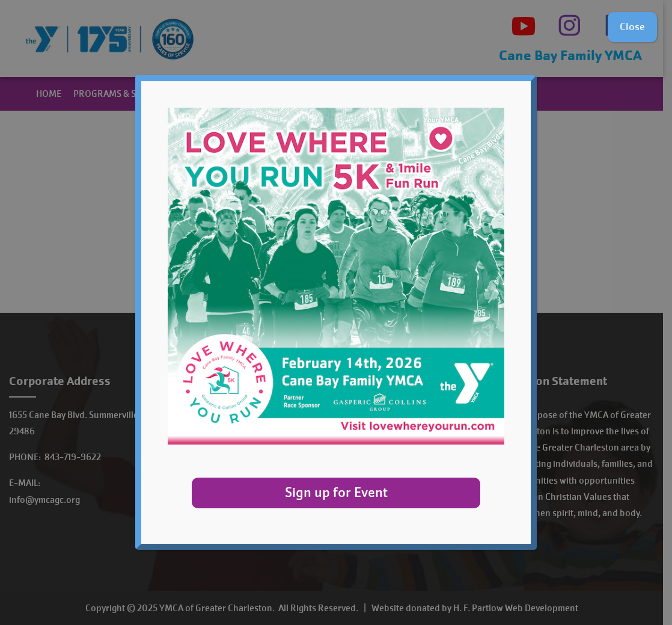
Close (632, 27)
